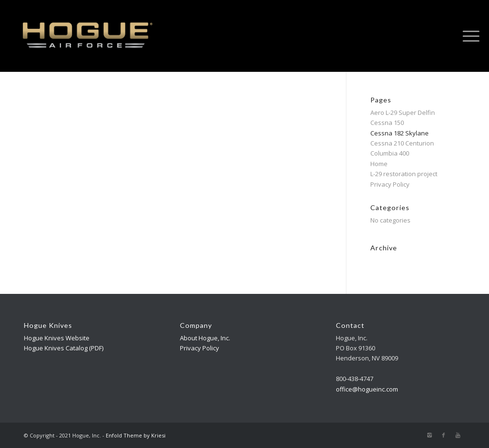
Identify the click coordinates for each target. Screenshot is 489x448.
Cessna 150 (387, 123)
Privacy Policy (390, 184)
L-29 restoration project (404, 174)
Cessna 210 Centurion (402, 143)
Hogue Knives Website (57, 338)
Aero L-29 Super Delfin (403, 112)
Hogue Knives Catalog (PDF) (64, 348)
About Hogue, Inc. (205, 338)
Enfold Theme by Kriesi (136, 435)
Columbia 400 (390, 153)
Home (379, 164)
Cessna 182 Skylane (400, 133)
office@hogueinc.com (367, 389)
